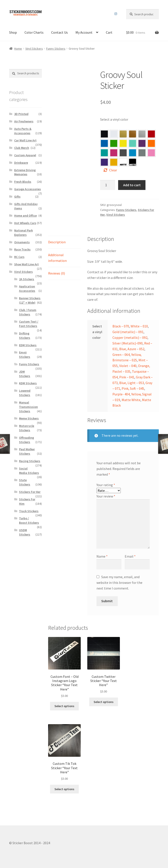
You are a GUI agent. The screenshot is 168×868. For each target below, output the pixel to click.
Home (18, 49)
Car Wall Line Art (25, 140)
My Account (84, 32)
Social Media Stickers (29, 471)
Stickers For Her (30, 492)
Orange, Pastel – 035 (151, 143)
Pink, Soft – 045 (151, 153)
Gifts (17, 197)
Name (102, 556)
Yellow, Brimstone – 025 (123, 143)
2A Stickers (27, 279)
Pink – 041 (114, 153)
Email (130, 556)
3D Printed (21, 114)
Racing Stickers (30, 461)
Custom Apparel (25, 155)
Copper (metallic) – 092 (130, 337)
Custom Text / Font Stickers (29, 324)
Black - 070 (104, 134)
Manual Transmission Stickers (28, 407)
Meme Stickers (29, 418)
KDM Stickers (28, 383)
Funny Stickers (56, 49)
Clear (113, 170)
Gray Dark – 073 (123, 153)
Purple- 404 (104, 162)
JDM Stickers (25, 374)
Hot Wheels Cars (25, 223)
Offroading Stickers (26, 440)
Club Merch (22, 148)
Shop (13, 32)
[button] (104, 134)
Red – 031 (151, 134)
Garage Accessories (28, 189)
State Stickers (25, 482)
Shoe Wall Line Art (26, 264)
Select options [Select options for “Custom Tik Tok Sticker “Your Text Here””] (64, 789)
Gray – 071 (142, 153)
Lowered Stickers (25, 393)
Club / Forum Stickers (28, 312)
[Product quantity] (108, 185)
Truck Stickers (29, 511)
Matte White (131, 400)
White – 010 (139, 326)
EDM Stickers (28, 345)
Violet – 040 (142, 143)
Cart (109, 32)
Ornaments (22, 242)
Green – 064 (114, 143)
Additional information (57, 258)
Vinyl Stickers (34, 49)
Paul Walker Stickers (27, 451)
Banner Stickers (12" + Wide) (30, 300)
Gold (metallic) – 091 (128, 332)
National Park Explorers (24, 233)
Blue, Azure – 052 (104, 143)
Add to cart (132, 185)
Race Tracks (22, 249)
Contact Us (59, 32)
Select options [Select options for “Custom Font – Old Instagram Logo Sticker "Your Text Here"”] (64, 706)
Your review (106, 496)
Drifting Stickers (25, 336)
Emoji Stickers (25, 355)
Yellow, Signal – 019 (114, 162)
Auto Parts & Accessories (23, 131)
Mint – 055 (133, 143)
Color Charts (34, 32)
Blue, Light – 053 (133, 153)
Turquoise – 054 (104, 153)
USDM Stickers (25, 532)
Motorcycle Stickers (27, 428)
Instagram (116, 14)
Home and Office (25, 216)
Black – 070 (121, 326)
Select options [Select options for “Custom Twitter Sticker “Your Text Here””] (104, 702)
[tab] (64, 242)
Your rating (106, 485)
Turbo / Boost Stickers (29, 520)
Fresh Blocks (23, 182)
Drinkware (21, 163)
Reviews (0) (57, 273)
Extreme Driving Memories (25, 172)
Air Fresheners (24, 121)
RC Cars (19, 257)
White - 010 (114, 134)
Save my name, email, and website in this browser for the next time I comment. (119, 583)
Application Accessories (27, 289)
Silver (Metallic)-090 (128, 343)
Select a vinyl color (114, 119)
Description (57, 242)
